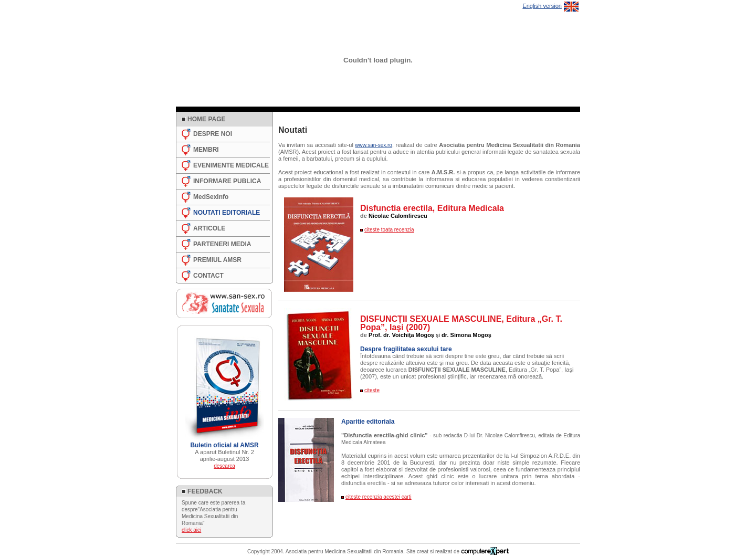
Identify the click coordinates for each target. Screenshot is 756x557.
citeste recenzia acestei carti (379, 497)
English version (542, 6)
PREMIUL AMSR (217, 260)
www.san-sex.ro (374, 145)
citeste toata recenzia (389, 230)
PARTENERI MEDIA (222, 244)
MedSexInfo (211, 197)
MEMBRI (206, 150)
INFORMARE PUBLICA (227, 181)
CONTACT (208, 276)
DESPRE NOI (213, 134)
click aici (191, 530)
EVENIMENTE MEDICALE (231, 165)
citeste (372, 390)
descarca (224, 466)
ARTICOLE (209, 228)
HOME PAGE (206, 119)
